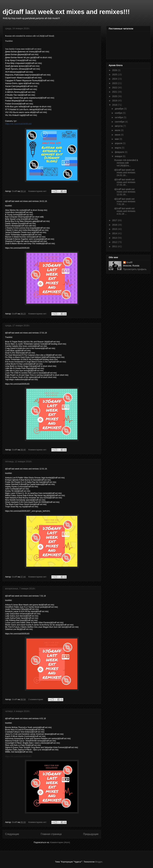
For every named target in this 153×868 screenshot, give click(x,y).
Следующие (12, 834)
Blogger (99, 862)
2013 (115, 238)
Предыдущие (91, 834)
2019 (115, 101)
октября (119, 117)
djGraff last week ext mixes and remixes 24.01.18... (125, 173)
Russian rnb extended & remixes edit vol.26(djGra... (126, 163)
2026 (115, 70)
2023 (115, 83)
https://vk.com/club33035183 (18, 124)
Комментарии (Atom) (60, 842)
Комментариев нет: (38, 191)
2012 (115, 242)
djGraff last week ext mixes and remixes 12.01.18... (125, 192)
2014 (115, 233)
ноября (119, 113)
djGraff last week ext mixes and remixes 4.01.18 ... (125, 211)
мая (117, 139)
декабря (119, 109)
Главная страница (51, 834)
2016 (115, 225)
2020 (115, 96)
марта (118, 148)
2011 (115, 246)
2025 (115, 75)
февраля (120, 152)
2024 (115, 79)
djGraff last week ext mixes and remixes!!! (66, 12)
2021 (115, 92)
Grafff (129, 262)
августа (119, 126)
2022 (115, 88)
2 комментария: (36, 699)
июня (118, 135)
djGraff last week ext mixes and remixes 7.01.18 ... (125, 202)
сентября (120, 122)
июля (118, 130)
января (119, 156)
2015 (115, 229)
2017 (115, 220)
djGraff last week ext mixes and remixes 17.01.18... (125, 182)
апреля (119, 143)
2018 (115, 105)
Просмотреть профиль (135, 269)
